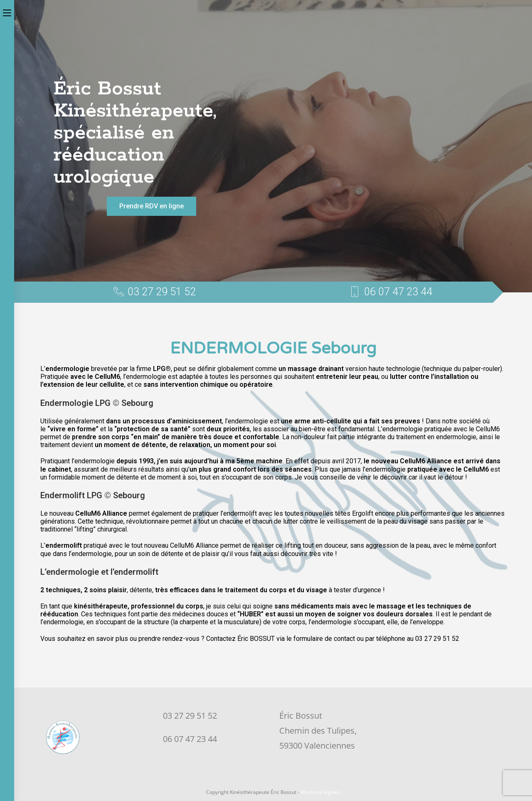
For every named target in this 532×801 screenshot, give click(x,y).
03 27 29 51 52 (190, 716)
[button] (151, 206)
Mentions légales (320, 792)
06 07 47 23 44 (190, 739)
